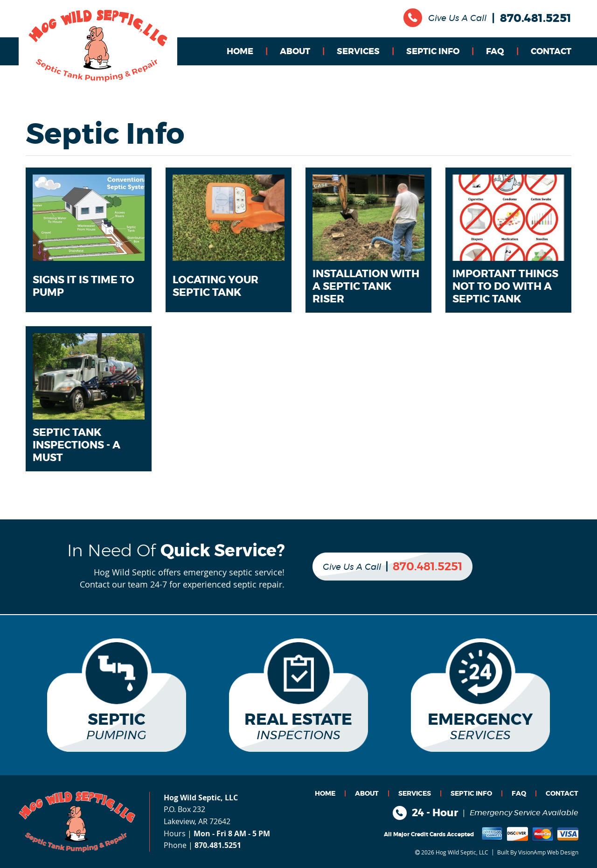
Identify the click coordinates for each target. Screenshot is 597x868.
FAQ (495, 52)
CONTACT (551, 52)
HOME (240, 52)
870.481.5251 (536, 19)
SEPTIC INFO (433, 52)
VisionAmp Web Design (548, 852)
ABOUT (295, 52)
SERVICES (358, 52)
